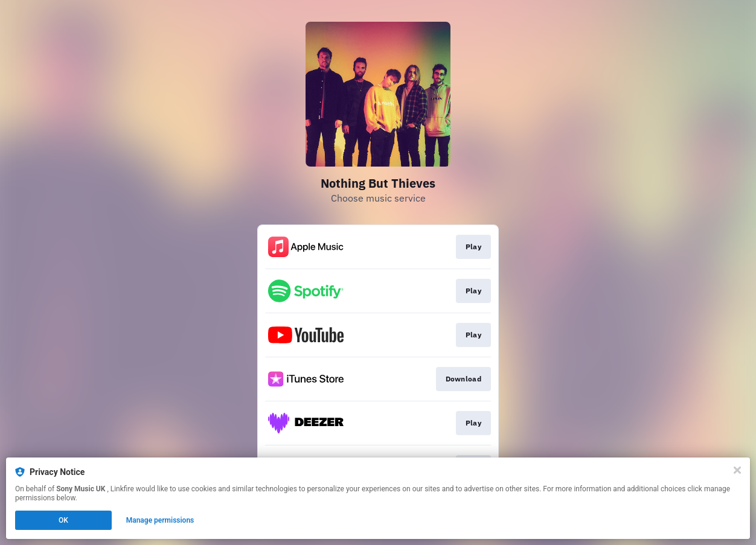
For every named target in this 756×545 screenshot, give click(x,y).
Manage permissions (160, 520)
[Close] (737, 470)
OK (63, 520)
